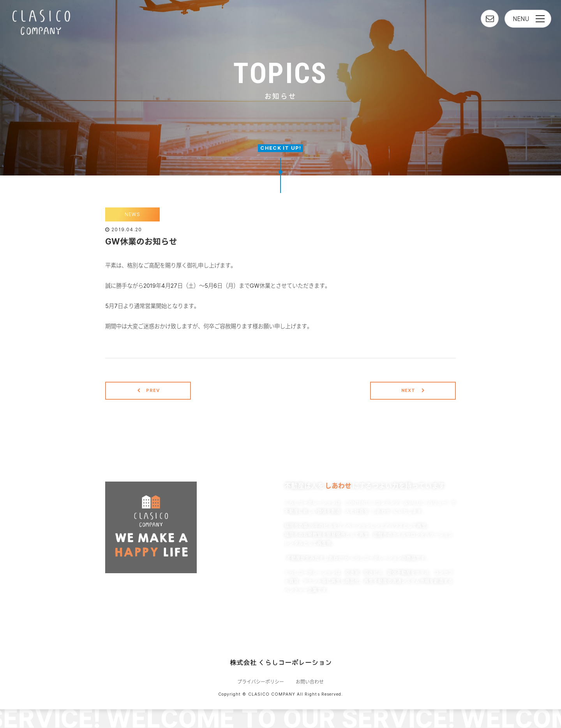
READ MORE (366, 609)
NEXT (413, 390)
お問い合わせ (310, 682)
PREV (148, 390)
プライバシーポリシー (261, 682)
